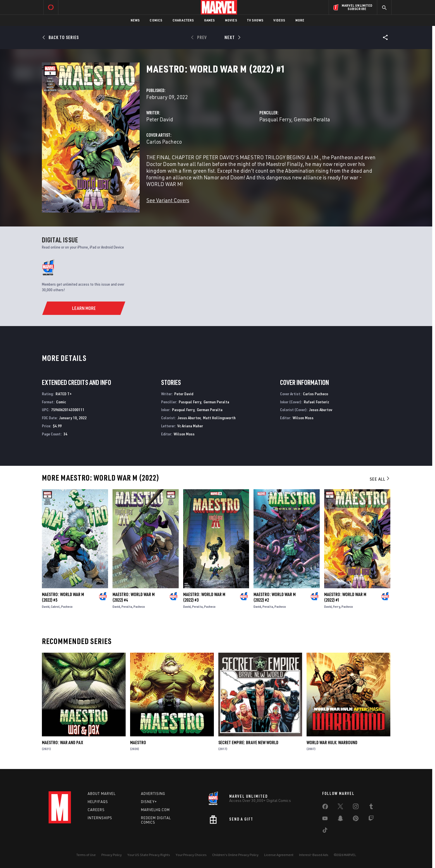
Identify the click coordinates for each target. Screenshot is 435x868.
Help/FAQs (98, 802)
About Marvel (102, 794)
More (300, 20)
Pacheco (67, 607)
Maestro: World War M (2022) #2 (275, 597)
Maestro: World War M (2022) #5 (63, 597)
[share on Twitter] (340, 807)
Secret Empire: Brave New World (248, 742)
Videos (279, 20)
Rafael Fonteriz (316, 402)
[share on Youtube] (325, 819)
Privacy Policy (112, 855)
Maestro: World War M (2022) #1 (345, 597)
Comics (156, 20)
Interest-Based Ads (314, 855)
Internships (100, 818)
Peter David (160, 119)
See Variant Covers (168, 200)
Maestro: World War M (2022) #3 (204, 597)
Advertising (153, 794)
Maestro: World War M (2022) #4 (134, 597)
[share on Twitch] (371, 819)
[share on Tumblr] (371, 807)
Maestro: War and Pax (62, 742)
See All (380, 479)
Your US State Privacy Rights (149, 855)
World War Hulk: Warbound (332, 742)
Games (210, 20)
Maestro (138, 742)
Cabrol (55, 607)
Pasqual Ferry (275, 119)
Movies (231, 20)
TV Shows (255, 20)
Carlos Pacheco (164, 142)
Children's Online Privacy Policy (235, 855)
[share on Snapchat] (340, 819)
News (135, 20)
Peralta (127, 607)
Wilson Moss (184, 434)
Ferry (337, 607)
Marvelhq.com (155, 810)
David (46, 607)
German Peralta (312, 119)
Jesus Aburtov (189, 418)
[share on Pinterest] (356, 819)
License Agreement (279, 855)
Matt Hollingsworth (219, 418)
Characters (183, 20)
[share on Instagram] (356, 807)
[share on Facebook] (325, 808)
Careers (96, 810)
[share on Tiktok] (325, 831)
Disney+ (149, 802)
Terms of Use (86, 855)
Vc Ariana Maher (190, 426)
